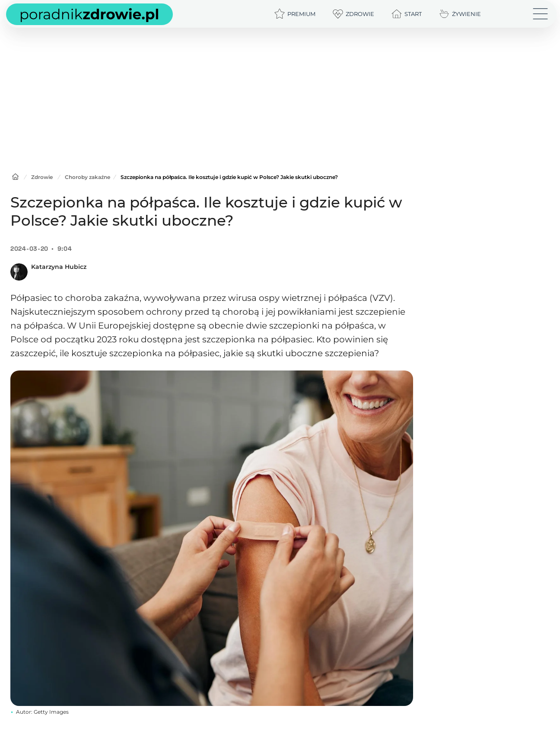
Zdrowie (42, 177)
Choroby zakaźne (87, 177)
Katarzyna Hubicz (59, 267)
